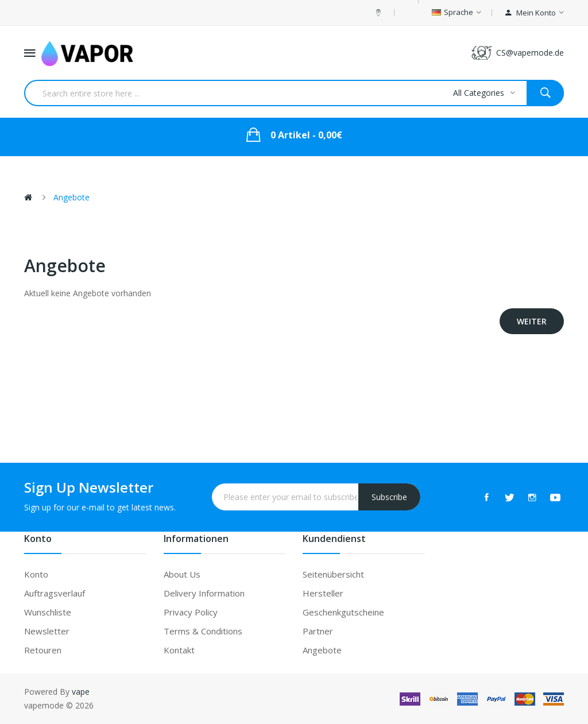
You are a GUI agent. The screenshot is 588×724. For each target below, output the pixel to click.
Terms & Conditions (203, 631)
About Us (182, 574)
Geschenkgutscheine (343, 612)
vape (81, 692)
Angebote (71, 197)
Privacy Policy (191, 612)
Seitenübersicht (333, 574)
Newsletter (47, 631)
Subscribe (389, 497)
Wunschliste (48, 612)
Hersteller (323, 593)
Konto (36, 574)
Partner (318, 631)
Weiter (532, 321)
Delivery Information (204, 593)
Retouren (43, 650)
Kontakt (179, 650)
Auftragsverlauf (55, 593)
